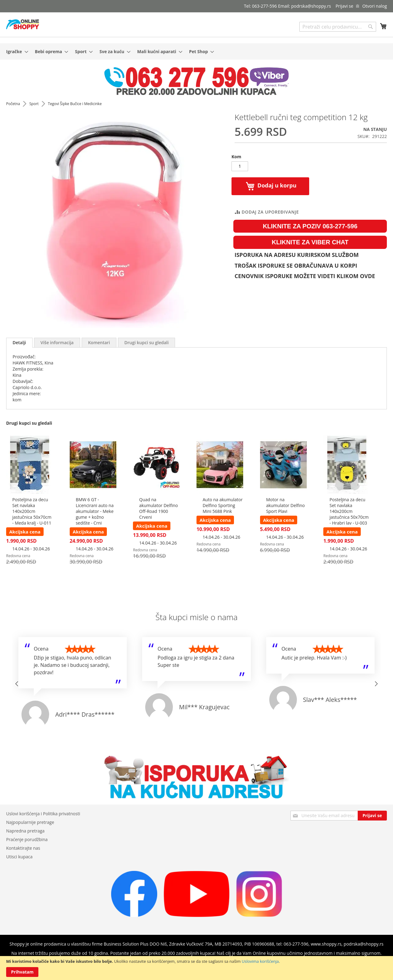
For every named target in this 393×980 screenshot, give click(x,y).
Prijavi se (344, 6)
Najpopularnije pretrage (30, 822)
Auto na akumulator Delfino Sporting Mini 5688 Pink (223, 505)
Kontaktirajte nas (23, 848)
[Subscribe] (372, 816)
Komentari (99, 342)
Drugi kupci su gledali (146, 342)
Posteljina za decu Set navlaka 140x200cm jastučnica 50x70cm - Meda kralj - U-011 (32, 511)
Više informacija (57, 342)
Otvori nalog (375, 6)
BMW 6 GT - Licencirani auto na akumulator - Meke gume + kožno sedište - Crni (95, 511)
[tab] (19, 343)
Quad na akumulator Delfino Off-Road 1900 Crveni (158, 508)
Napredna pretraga (25, 831)
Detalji (19, 342)
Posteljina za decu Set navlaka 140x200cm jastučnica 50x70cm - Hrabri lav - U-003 (349, 511)
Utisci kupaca (19, 857)
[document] (196, 968)
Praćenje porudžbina (27, 839)
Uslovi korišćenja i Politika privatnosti (43, 814)
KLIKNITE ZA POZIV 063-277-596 (310, 226)
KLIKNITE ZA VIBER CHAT (310, 242)
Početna (14, 104)
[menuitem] (15, 51)
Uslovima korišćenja (260, 961)
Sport (34, 104)
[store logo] (23, 24)
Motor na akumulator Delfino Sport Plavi (286, 505)
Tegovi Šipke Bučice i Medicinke (75, 104)
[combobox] (338, 27)
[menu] (196, 51)
